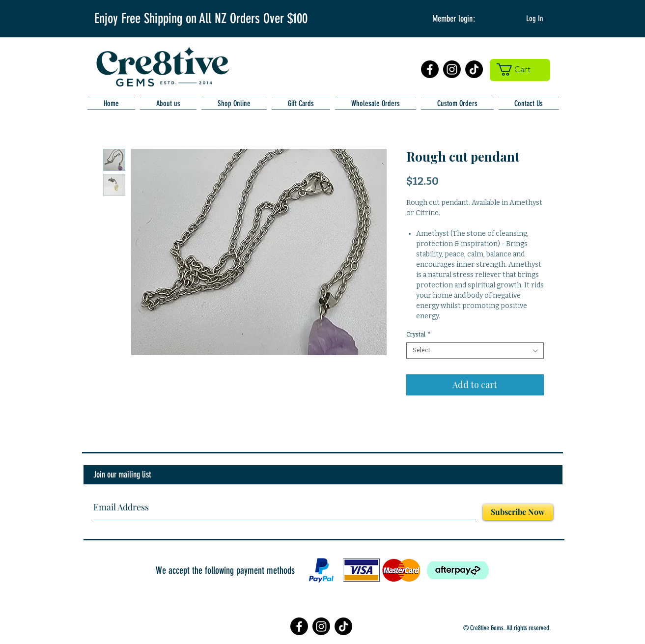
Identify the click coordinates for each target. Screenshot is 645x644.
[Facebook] (430, 69)
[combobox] (475, 350)
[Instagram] (452, 69)
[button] (520, 70)
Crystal (419, 335)
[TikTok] (474, 69)
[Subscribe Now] (518, 512)
